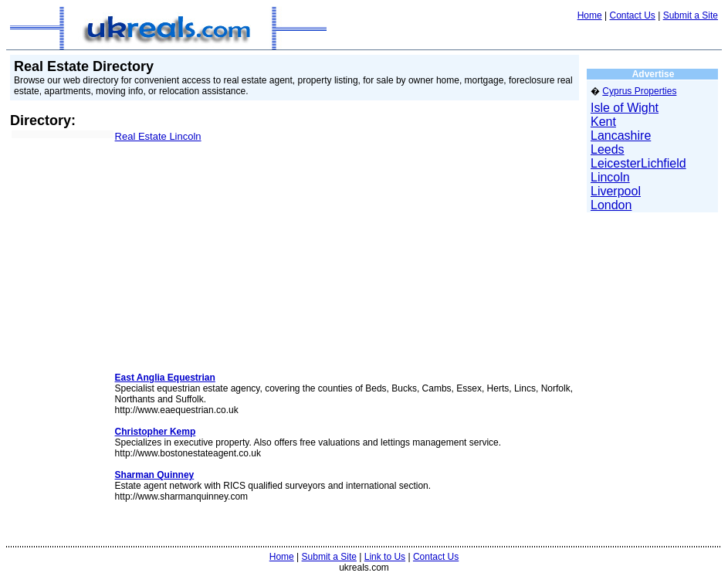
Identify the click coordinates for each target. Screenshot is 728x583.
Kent (603, 122)
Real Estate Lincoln (158, 136)
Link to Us (385, 557)
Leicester (616, 163)
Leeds (608, 149)
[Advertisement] (58, 231)
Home (590, 15)
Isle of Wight (625, 108)
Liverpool (616, 191)
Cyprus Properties (639, 91)
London (611, 205)
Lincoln (610, 177)
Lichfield (664, 163)
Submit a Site (691, 15)
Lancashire (621, 136)
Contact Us (632, 15)
